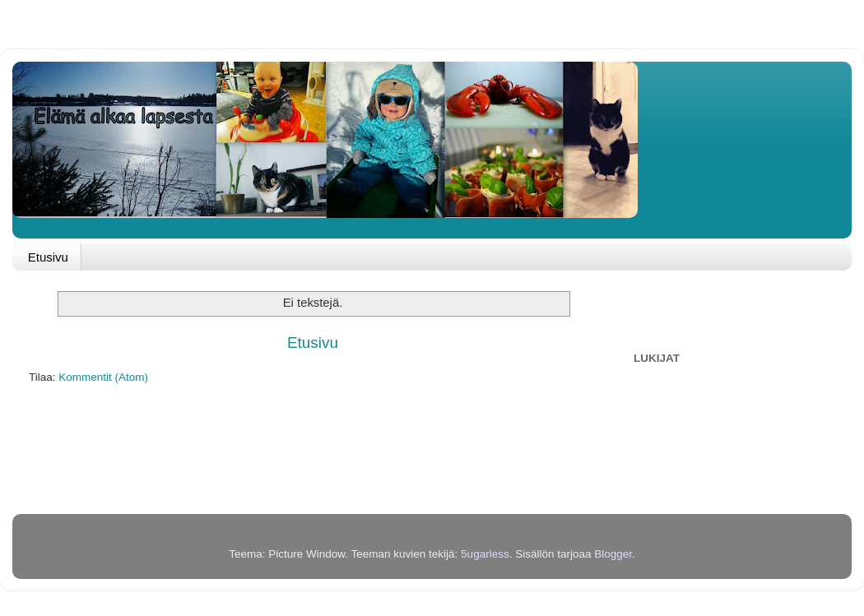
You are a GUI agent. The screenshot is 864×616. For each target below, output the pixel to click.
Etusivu (48, 257)
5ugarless (485, 554)
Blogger (613, 554)
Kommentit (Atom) (103, 377)
